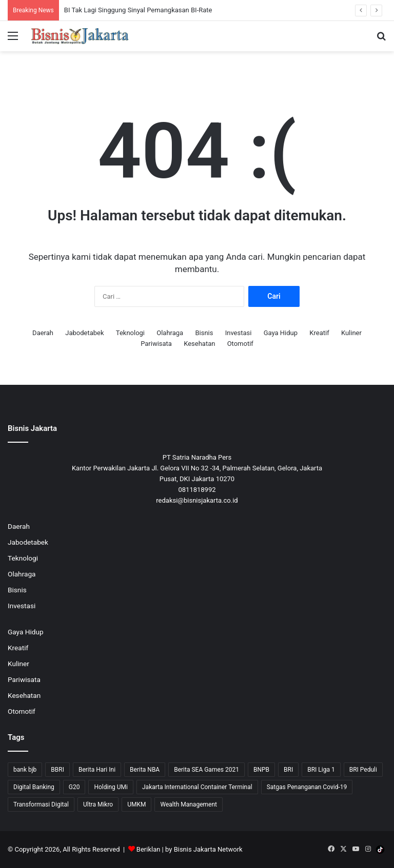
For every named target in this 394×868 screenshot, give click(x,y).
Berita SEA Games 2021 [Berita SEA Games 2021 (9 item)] (206, 770)
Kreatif (319, 333)
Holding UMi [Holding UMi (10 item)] (111, 787)
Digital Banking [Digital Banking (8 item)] (34, 787)
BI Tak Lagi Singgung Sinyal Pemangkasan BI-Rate (138, 10)
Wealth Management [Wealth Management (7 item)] (188, 804)
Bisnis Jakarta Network (208, 849)
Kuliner (351, 333)
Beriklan (149, 849)
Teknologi (130, 333)
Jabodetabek (84, 333)
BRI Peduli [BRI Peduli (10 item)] (363, 770)
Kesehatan (199, 344)
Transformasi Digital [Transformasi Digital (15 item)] (41, 804)
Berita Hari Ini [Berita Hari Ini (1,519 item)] (97, 770)
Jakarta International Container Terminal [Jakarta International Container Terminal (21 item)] (197, 787)
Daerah (43, 333)
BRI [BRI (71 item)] (288, 770)
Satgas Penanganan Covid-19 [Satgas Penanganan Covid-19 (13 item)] (307, 787)
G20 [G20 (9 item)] (74, 787)
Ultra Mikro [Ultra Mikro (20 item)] (98, 804)
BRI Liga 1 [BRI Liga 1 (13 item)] (321, 770)
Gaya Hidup (281, 333)
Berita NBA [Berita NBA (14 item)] (145, 770)
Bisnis (204, 333)
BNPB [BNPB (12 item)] (261, 770)
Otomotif (240, 344)
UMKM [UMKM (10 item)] (136, 804)
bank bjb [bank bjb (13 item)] (25, 770)
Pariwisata (156, 344)
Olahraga (170, 333)
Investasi (239, 333)
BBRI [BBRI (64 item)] (57, 770)
